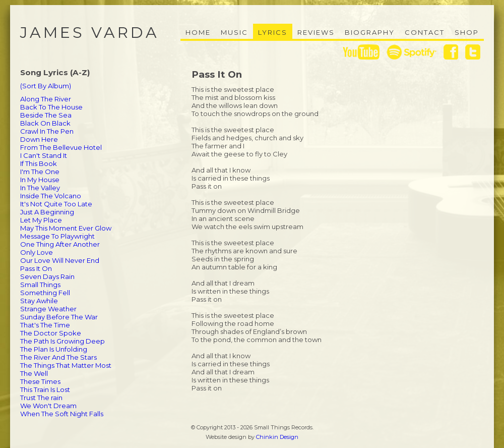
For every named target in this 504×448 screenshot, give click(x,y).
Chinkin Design (277, 437)
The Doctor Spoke (51, 333)
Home (198, 32)
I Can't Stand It (44, 155)
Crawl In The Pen (47, 131)
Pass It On (36, 268)
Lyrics (273, 32)
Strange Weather (48, 309)
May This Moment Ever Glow (66, 228)
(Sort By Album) (46, 86)
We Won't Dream (48, 406)
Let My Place (41, 220)
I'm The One (40, 172)
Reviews (316, 32)
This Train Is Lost (45, 389)
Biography (370, 32)
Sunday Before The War (59, 317)
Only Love (37, 252)
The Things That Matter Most (66, 365)
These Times (40, 381)
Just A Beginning (47, 212)
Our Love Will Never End (60, 260)
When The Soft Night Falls (62, 414)
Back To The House (51, 107)
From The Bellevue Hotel (61, 147)
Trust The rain (41, 398)
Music (234, 32)
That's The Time (45, 325)
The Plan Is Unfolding (54, 349)
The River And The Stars (58, 357)
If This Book (39, 163)
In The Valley (40, 188)
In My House (40, 180)
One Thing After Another (60, 244)
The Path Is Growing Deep (62, 341)
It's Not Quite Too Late (56, 204)
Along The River (46, 99)
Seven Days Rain (47, 276)
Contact (425, 32)
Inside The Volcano (51, 196)
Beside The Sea (46, 115)
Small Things (40, 285)
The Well (34, 373)
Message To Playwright (57, 236)
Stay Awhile (39, 301)
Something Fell (45, 293)
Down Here (39, 139)
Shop (467, 32)
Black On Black (45, 123)
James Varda (90, 33)
